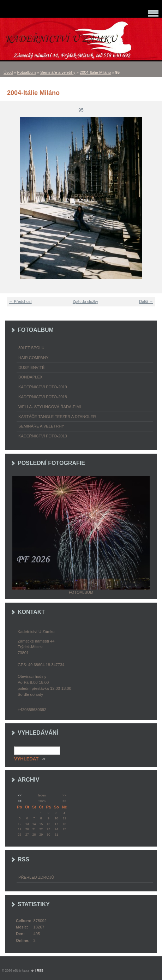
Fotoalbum (27, 72)
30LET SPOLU (31, 348)
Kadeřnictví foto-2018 (43, 397)
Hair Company (34, 358)
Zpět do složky (85, 301)
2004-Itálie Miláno (95, 72)
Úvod (8, 72)
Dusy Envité (31, 367)
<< (19, 795)
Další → (146, 301)
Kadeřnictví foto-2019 (43, 387)
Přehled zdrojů (36, 877)
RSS (40, 970)
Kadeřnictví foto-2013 (43, 436)
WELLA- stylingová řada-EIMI (50, 407)
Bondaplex (30, 377)
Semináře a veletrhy (58, 72)
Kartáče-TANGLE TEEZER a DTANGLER (57, 417)
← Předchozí (20, 301)
